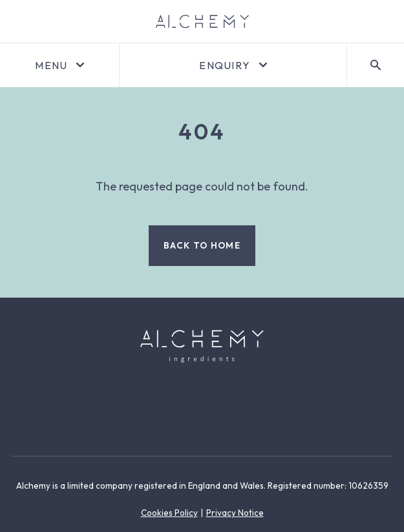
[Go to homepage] (202, 22)
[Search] (375, 65)
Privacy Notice (235, 513)
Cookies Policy (169, 513)
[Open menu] (59, 65)
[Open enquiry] (233, 65)
